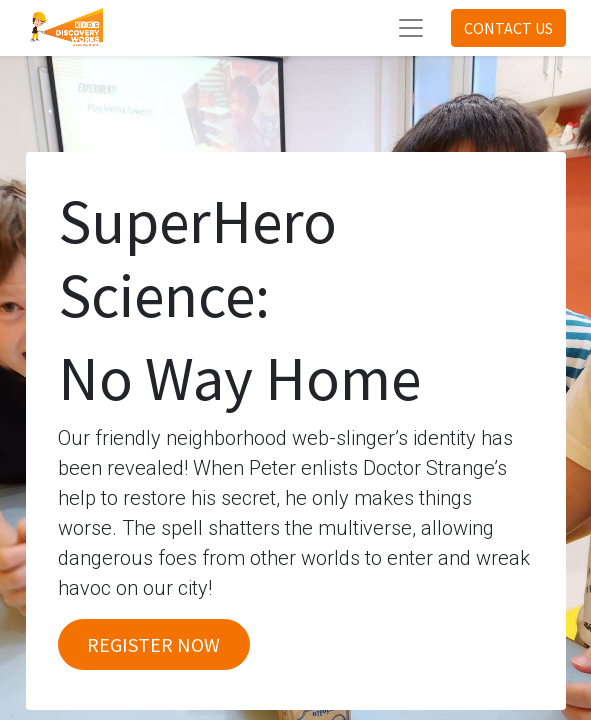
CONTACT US (508, 28)
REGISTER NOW (153, 644)
